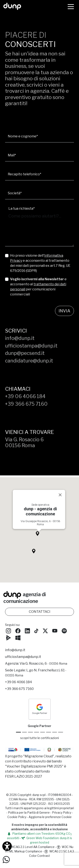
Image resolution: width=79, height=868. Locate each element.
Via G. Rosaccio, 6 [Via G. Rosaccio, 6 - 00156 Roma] (43, 663)
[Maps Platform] (49, 732)
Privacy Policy (62, 812)
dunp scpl (39, 795)
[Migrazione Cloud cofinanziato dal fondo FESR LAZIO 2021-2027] (39, 750)
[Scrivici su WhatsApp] (6, 859)
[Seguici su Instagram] (8, 630)
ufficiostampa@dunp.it (31, 346)
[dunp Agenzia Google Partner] (40, 709)
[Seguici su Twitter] (45, 630)
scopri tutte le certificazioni (39, 738)
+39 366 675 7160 (26, 404)
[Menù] (71, 6)
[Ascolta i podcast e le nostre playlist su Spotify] (64, 630)
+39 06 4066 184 (25, 396)
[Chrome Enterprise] (43, 732)
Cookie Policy (17, 817)
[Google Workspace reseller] (30, 732)
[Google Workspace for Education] (37, 732)
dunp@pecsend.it (25, 353)
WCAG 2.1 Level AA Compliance (30, 847)
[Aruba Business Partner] (61, 732)
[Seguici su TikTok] (36, 630)
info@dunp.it (20, 338)
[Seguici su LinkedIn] (27, 630)
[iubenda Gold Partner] (55, 732)
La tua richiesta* (22, 209)
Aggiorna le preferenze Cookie (50, 817)
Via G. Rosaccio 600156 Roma (24, 443)
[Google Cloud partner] (25, 732)
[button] (39, 538)
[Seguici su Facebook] (18, 630)
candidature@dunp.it (29, 361)
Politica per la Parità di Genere (29, 812)
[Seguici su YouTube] (55, 630)
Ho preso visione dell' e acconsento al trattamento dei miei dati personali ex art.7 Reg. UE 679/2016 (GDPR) (40, 263)
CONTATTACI (40, 612)
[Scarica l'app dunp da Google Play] (8, 637)
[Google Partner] (18, 732)
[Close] (60, 498)
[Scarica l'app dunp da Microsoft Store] (18, 637)
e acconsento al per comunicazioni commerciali (38, 287)
